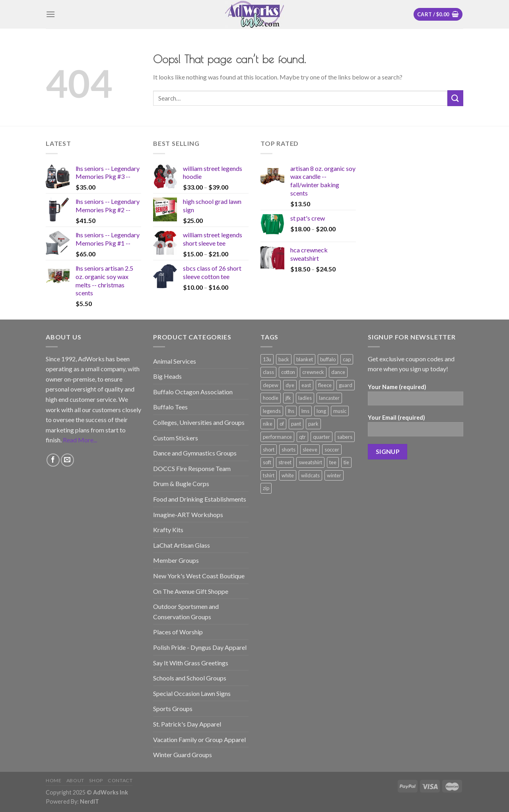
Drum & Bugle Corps (181, 484)
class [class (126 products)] (268, 372)
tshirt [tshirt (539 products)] (269, 475)
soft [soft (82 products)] (267, 462)
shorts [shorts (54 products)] (288, 450)
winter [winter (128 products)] (334, 475)
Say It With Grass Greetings (191, 663)
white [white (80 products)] (288, 475)
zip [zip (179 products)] (266, 488)
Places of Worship (178, 632)
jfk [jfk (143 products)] (288, 398)
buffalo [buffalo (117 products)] (328, 359)
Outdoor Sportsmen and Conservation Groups (186, 611)
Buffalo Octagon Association (193, 392)
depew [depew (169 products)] (271, 385)
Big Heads (167, 376)
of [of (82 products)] (282, 424)
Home (53, 780)
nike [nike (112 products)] (268, 424)
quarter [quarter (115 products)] (322, 437)
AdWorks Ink (111, 792)
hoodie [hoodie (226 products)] (271, 398)
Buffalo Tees (170, 407)
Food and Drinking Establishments (200, 499)
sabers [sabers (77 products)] (345, 437)
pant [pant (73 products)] (296, 424)
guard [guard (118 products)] (346, 385)
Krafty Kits (168, 530)
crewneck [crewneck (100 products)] (313, 372)
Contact (120, 780)
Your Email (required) (416, 428)
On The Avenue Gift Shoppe (191, 591)
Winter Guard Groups (183, 755)
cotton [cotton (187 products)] (288, 372)
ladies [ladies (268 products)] (305, 398)
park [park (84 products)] (313, 424)
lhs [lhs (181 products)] (291, 411)
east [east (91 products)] (306, 385)
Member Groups (176, 560)
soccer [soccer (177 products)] (332, 450)
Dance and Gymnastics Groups (195, 453)
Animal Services (175, 361)
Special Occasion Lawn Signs (192, 693)
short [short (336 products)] (269, 450)
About (75, 780)
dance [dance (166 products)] (338, 372)
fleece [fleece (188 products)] (325, 385)
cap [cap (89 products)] (347, 359)
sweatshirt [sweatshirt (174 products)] (310, 462)
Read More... (80, 440)
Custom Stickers (176, 438)
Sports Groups (173, 708)
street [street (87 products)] (285, 462)
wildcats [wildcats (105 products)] (310, 475)
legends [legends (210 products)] (272, 411)
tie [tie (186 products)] (346, 462)
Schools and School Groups (190, 678)
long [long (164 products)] (321, 411)
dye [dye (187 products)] (290, 385)
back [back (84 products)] (284, 359)
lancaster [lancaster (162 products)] (329, 398)
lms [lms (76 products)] (305, 411)
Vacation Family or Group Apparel (199, 739)
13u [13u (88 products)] (267, 359)
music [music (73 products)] (340, 411)
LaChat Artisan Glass (182, 545)
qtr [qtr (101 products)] (302, 437)
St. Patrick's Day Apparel (187, 724)
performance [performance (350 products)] (277, 437)
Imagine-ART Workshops (188, 515)
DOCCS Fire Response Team (192, 468)
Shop (96, 780)
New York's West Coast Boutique (199, 576)
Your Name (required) (416, 397)
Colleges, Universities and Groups (199, 422)
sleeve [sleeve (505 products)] (310, 450)
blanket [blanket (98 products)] (305, 359)
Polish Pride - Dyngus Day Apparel (200, 647)
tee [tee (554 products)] (333, 462)
